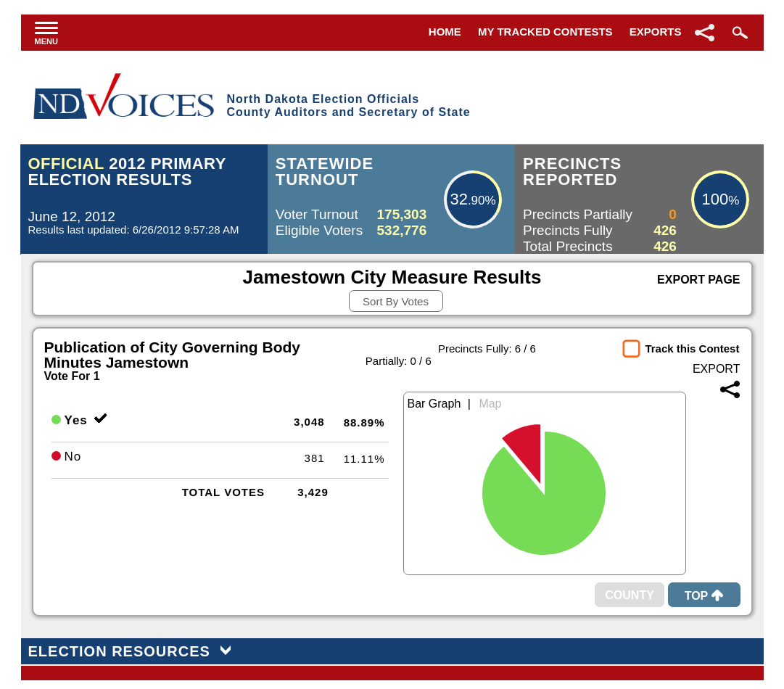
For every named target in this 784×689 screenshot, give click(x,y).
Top (704, 596)
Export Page (698, 280)
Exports (656, 32)
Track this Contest (692, 348)
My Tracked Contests (545, 32)
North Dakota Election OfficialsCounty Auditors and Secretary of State (348, 106)
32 (458, 199)
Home (445, 32)
